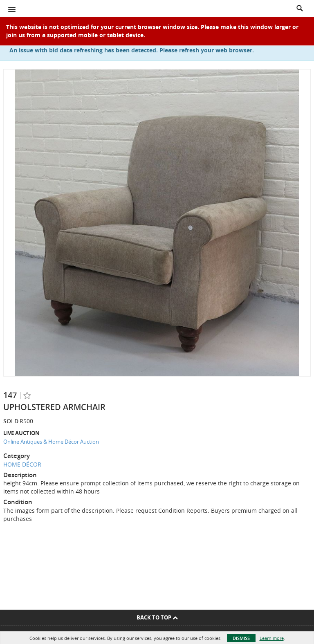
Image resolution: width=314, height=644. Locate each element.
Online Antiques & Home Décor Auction (51, 442)
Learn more (272, 638)
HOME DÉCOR (22, 464)
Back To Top (157, 617)
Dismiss (241, 638)
